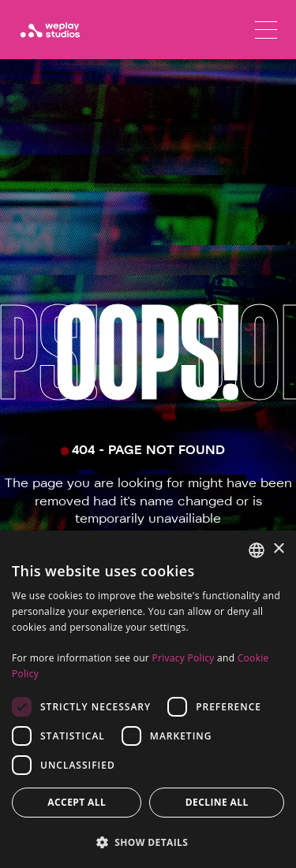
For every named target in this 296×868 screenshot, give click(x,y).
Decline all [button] (217, 802)
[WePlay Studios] (50, 30)
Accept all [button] (77, 802)
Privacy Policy (183, 658)
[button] (148, 842)
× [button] (278, 549)
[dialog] (148, 699)
